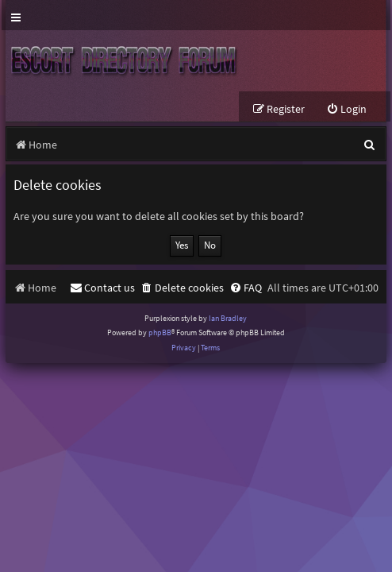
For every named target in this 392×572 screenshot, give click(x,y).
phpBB (160, 332)
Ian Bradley (228, 318)
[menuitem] (346, 109)
